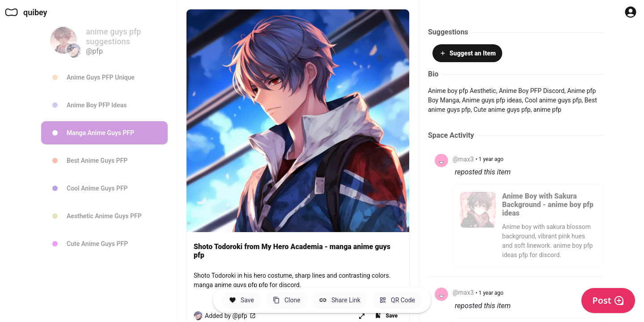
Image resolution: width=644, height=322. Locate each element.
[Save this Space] (241, 300)
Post (608, 300)
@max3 (463, 159)
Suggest (467, 53)
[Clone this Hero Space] (287, 300)
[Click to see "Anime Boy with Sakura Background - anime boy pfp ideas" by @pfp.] (528, 230)
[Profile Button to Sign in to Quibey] (631, 12)
